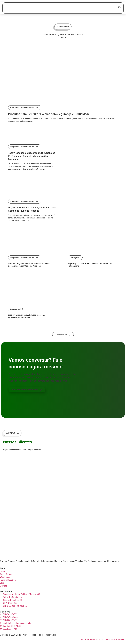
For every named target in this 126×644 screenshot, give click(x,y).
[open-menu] (120, 7)
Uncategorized (75, 258)
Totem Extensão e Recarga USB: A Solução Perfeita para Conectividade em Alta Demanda (32, 156)
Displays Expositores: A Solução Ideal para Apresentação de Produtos (27, 316)
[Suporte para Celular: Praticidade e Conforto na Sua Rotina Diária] (93, 251)
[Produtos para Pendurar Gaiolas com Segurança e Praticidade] (63, 95)
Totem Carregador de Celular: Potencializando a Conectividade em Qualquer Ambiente (29, 265)
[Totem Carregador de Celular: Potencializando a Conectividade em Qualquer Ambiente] (33, 251)
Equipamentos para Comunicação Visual (25, 108)
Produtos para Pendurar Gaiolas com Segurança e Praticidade (49, 114)
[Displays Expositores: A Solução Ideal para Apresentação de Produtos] (33, 303)
